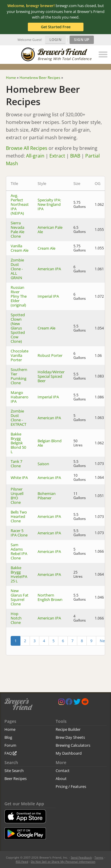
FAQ (11, 753)
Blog (8, 737)
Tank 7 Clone (16, 464)
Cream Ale (46, 248)
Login (55, 40)
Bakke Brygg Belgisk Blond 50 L (18, 443)
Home (10, 729)
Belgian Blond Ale (50, 443)
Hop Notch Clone (16, 618)
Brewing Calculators (73, 745)
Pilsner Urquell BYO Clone (17, 496)
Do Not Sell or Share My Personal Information (63, 862)
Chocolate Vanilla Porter (20, 355)
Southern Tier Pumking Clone (19, 376)
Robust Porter (50, 355)
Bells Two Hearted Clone (19, 516)
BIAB (75, 156)
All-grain (35, 156)
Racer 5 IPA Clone (19, 533)
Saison (43, 464)
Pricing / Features (71, 786)
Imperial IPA (48, 296)
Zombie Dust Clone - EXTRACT (18, 418)
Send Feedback (81, 857)
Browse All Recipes (27, 148)
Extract (57, 156)
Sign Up (82, 40)
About (61, 778)
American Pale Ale (50, 230)
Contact (63, 771)
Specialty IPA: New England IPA (49, 204)
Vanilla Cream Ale (20, 248)
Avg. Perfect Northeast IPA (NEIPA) (20, 204)
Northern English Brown (50, 597)
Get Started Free (56, 27)
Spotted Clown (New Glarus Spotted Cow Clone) (18, 328)
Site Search (14, 771)
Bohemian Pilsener (47, 496)
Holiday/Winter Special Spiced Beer (51, 376)
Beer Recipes (16, 778)
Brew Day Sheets (70, 737)
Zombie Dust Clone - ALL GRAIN (17, 269)
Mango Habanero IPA (20, 397)
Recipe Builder (68, 729)
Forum (10, 745)
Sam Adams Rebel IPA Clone (19, 551)
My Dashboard (69, 753)
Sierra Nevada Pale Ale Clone (17, 230)
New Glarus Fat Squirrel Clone (20, 597)
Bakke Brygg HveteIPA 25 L (19, 574)
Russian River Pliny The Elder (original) (19, 296)
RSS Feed (22, 862)
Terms (99, 857)
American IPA (49, 269)
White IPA (19, 478)
